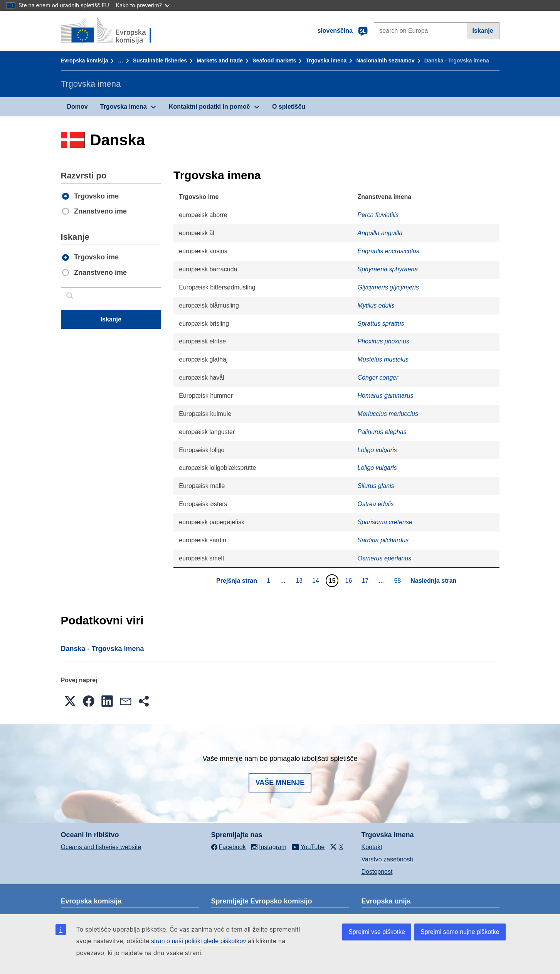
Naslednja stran (433, 581)
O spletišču (289, 107)
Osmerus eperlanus (385, 558)
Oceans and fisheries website (101, 847)
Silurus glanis (376, 486)
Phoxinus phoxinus (383, 341)
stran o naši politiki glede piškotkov (198, 941)
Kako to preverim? (143, 5)
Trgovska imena (326, 61)
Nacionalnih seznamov (386, 61)
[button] (70, 701)
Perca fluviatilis (378, 215)
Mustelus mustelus (383, 359)
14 (317, 580)
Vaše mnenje (280, 782)
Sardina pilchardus (383, 540)
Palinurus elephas (382, 432)
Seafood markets (274, 61)
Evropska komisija (85, 61)
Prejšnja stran (237, 581)
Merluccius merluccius (388, 414)
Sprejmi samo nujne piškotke (460, 932)
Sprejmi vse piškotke (377, 932)
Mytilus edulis (376, 305)
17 (366, 580)
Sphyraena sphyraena (388, 269)
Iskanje (483, 31)
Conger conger (378, 378)
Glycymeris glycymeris (388, 287)
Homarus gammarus (386, 396)
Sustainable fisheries (160, 61)
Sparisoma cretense (385, 522)
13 (300, 580)
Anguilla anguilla (380, 233)
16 (350, 580)
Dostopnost (377, 872)
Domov (77, 107)
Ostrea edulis (376, 504)
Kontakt (372, 847)
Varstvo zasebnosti (387, 859)
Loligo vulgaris (377, 450)
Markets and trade (220, 61)
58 (398, 580)
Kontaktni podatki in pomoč (209, 107)
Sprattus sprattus (381, 324)
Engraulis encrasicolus (388, 251)
